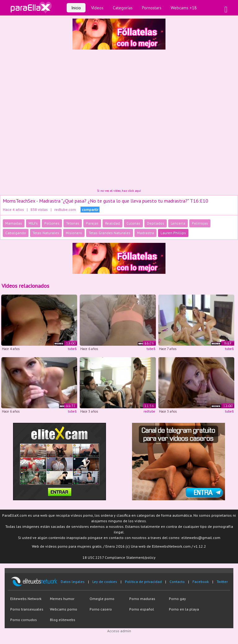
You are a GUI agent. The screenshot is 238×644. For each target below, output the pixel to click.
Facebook (201, 582)
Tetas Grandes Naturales (110, 233)
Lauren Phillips (173, 233)
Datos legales (73, 582)
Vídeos (97, 8)
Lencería (178, 223)
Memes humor (62, 599)
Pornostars (152, 8)
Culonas (133, 223)
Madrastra (145, 233)
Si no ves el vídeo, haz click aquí (119, 191)
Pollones (52, 223)
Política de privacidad (143, 582)
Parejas (92, 223)
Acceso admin (119, 631)
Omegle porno (102, 599)
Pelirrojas (200, 223)
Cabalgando (16, 233)
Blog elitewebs (63, 620)
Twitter (222, 582)
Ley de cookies (105, 582)
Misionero (74, 233)
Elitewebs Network (26, 599)
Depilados (156, 223)
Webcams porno (64, 609)
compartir (90, 210)
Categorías (123, 8)
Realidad (112, 223)
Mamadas (14, 223)
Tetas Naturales (46, 233)
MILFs (33, 223)
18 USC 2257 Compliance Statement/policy (119, 557)
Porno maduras (142, 599)
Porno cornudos (24, 620)
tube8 (72, 349)
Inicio (76, 8)
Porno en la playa (184, 609)
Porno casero (101, 609)
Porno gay (177, 599)
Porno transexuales (27, 609)
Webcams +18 (184, 8)
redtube (149, 411)
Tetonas (73, 223)
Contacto (177, 582)
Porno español (142, 609)
